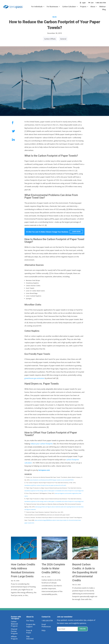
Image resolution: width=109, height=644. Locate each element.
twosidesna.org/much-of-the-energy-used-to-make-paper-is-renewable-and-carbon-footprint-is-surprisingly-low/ (54, 491)
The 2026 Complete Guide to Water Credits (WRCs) (53, 568)
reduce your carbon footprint (42, 444)
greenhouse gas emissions (34, 378)
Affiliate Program (14, 638)
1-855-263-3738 (101, 3)
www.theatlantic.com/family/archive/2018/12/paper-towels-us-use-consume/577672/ (52, 480)
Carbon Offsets (50, 39)
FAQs (44, 630)
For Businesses (52, 7)
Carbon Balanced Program (14, 624)
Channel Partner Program (14, 631)
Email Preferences (46, 626)
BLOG (55, 17)
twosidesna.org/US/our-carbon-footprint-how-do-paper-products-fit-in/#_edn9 (45, 485)
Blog (104, 9)
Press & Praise (29, 632)
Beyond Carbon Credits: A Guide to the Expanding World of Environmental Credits (85, 572)
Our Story (30, 621)
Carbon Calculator (69, 7)
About (93, 7)
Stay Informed (30, 638)
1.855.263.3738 (47, 621)
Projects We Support (31, 626)
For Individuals (37, 7)
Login (84, 3)
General (63, 39)
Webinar (103, 7)
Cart (92, 3)
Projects (83, 7)
